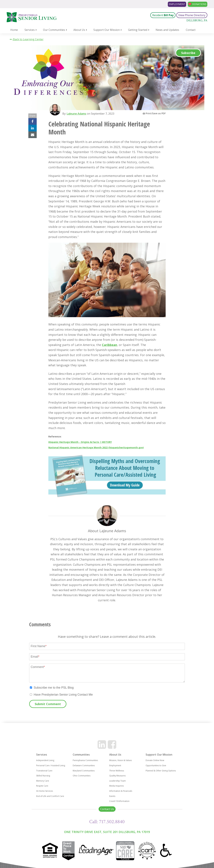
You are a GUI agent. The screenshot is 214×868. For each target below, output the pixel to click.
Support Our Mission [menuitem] (107, 30)
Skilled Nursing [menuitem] (43, 776)
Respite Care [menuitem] (42, 786)
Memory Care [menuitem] (43, 781)
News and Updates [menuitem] (167, 30)
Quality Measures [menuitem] (117, 776)
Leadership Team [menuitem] (118, 781)
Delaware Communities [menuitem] (84, 765)
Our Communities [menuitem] (54, 30)
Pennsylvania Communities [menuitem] (85, 760)
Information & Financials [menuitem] (121, 791)
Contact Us (107, 809)
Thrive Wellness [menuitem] (117, 771)
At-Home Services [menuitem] (45, 791)
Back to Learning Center (27, 39)
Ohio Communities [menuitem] (82, 776)
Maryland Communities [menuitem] (84, 771)
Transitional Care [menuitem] (44, 771)
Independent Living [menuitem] (45, 760)
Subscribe (188, 53)
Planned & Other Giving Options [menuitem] (161, 771)
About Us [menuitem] (79, 30)
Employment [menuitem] (115, 765)
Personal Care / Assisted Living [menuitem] (51, 765)
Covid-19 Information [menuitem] (119, 801)
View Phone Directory (192, 15)
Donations (198, 4)
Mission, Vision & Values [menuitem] (121, 760)
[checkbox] (107, 688)
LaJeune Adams (77, 114)
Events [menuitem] (112, 796)
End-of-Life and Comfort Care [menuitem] (50, 796)
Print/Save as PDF (154, 113)
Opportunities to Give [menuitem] (156, 765)
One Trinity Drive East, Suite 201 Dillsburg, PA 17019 (107, 832)
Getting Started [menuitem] (138, 30)
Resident (163, 15)
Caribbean (110, 345)
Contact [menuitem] (191, 30)
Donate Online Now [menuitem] (155, 760)
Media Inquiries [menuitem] (117, 786)
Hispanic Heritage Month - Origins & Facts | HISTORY (80, 442)
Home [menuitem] (14, 30)
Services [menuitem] (30, 30)
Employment (172, 4)
